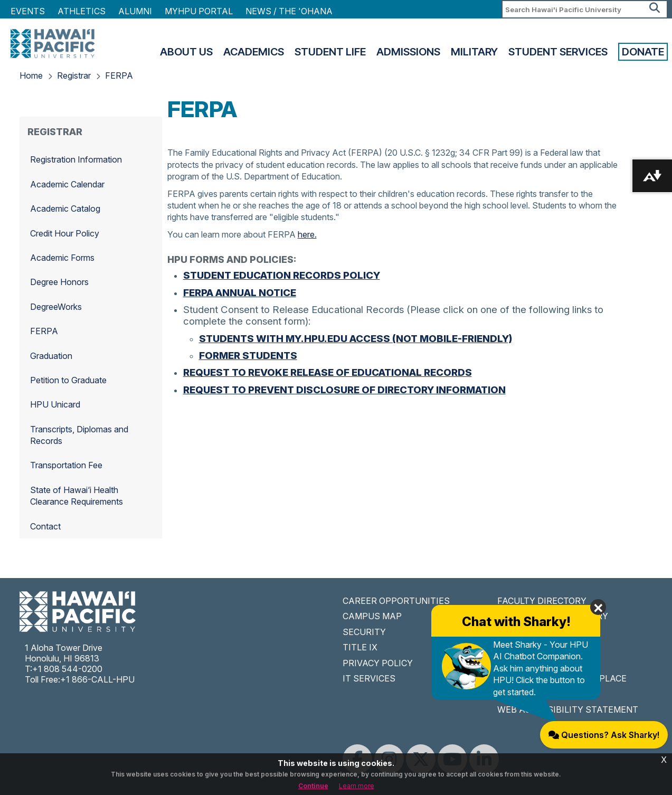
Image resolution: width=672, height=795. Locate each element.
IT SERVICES (369, 678)
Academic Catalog (65, 209)
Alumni (135, 11)
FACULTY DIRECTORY (542, 601)
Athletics (82, 11)
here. (307, 234)
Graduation (51, 356)
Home (31, 75)
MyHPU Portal (199, 11)
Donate (643, 52)
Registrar (74, 75)
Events (28, 11)
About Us (186, 52)
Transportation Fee (66, 465)
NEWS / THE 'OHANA (289, 11)
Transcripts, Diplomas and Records (79, 435)
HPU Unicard (55, 404)
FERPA (119, 75)
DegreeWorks (56, 307)
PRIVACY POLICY (378, 663)
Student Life (330, 52)
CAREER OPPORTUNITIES (396, 601)
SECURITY (364, 632)
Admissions (408, 52)
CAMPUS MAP (372, 616)
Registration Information (76, 159)
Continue (313, 786)
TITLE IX (360, 647)
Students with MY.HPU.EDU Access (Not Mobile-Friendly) (356, 339)
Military (474, 52)
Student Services (558, 52)
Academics (254, 52)
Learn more (357, 786)
